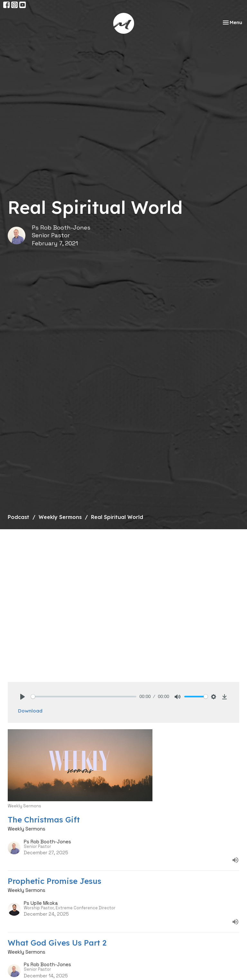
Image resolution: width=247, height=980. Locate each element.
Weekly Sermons (60, 517)
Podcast (18, 517)
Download (30, 711)
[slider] (84, 697)
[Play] (23, 697)
